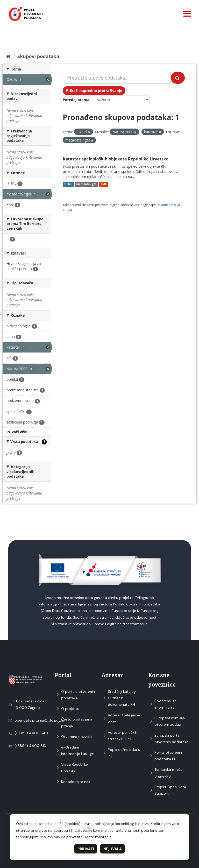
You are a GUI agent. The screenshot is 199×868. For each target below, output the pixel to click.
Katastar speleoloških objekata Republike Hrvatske (116, 159)
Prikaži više (17, 432)
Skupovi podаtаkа (38, 56)
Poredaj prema (76, 100)
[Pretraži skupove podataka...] (117, 78)
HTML (68, 184)
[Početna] (8, 56)
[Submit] (178, 78)
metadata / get (86, 184)
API (137, 205)
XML (104, 184)
